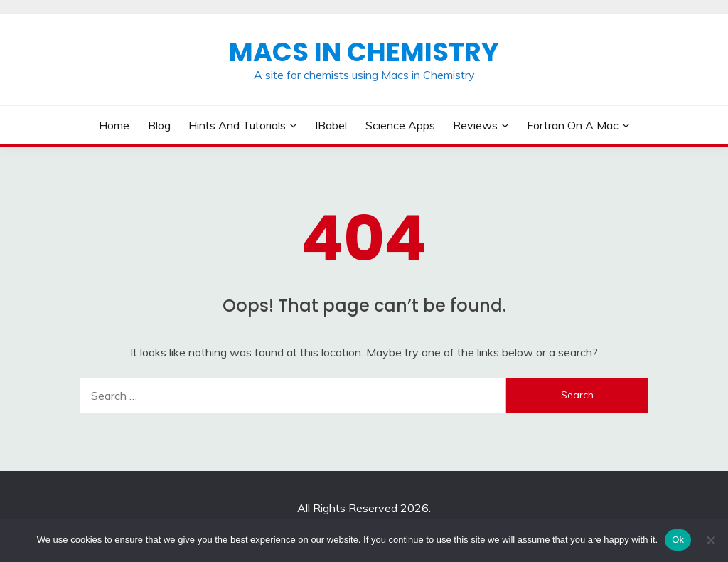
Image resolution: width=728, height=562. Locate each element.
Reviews (475, 125)
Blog (159, 125)
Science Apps (400, 125)
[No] (710, 540)
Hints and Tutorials (237, 125)
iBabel (331, 125)
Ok (678, 540)
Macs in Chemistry (364, 52)
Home (114, 125)
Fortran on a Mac (573, 125)
